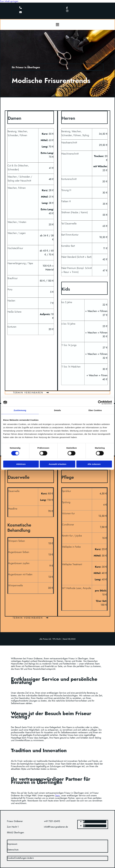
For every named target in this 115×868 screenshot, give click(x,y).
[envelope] (21, 12)
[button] (31, 393)
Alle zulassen (94, 464)
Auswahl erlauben (57, 464)
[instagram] (67, 11)
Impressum (12, 844)
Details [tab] (58, 410)
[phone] (21, 8)
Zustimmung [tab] (20, 410)
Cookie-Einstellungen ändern (21, 858)
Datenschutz (13, 850)
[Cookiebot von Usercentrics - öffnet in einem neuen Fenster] (100, 402)
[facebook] (67, 8)
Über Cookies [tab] (95, 410)
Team (57, 795)
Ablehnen (21, 464)
